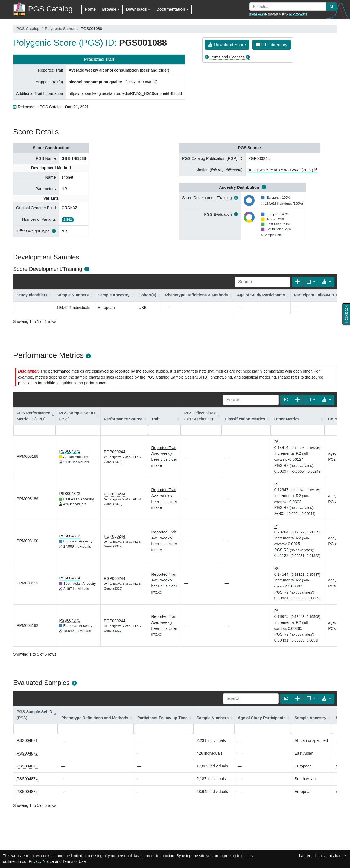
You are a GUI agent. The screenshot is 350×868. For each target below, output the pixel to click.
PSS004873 (70, 536)
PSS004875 (70, 620)
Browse (109, 9)
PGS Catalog (28, 29)
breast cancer (258, 14)
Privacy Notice (41, 861)
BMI (285, 14)
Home (90, 9)
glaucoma (274, 14)
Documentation (171, 9)
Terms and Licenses (227, 57)
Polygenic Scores (60, 29)
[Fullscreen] (297, 282)
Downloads (136, 9)
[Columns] (311, 282)
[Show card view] (286, 400)
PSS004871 (70, 451)
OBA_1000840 (139, 82)
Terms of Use (74, 861)
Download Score (227, 45)
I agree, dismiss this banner (323, 856)
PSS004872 (70, 494)
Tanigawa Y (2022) (281, 170)
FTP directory (272, 45)
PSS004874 (70, 578)
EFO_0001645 (298, 14)
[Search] (262, 282)
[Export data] (327, 282)
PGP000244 (259, 158)
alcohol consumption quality (95, 82)
